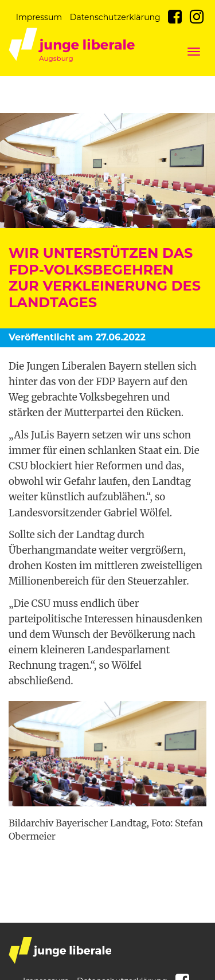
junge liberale (60, 950)
